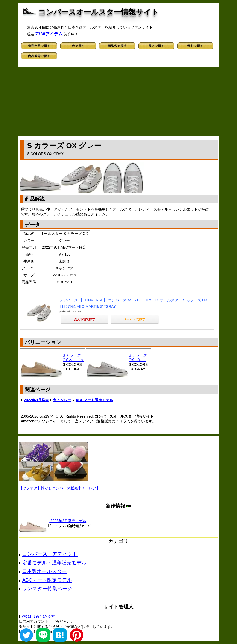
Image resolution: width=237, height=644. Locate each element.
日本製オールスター (45, 571)
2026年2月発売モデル (67, 521)
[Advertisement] (118, 102)
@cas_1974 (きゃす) (39, 616)
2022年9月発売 (37, 400)
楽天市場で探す (85, 319)
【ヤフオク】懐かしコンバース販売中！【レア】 (59, 488)
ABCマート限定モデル (94, 400)
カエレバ (76, 311)
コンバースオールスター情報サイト (98, 12)
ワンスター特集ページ (47, 588)
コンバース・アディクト (50, 554)
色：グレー (62, 400)
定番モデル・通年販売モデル (54, 563)
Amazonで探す (135, 319)
